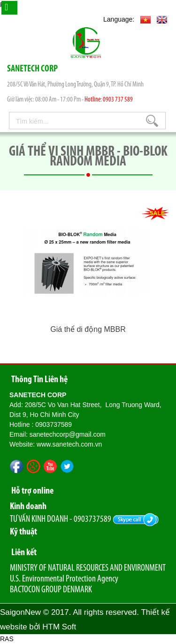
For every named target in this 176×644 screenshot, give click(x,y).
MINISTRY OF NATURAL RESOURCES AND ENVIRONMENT (88, 568)
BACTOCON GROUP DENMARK (51, 590)
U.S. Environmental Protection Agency (64, 579)
